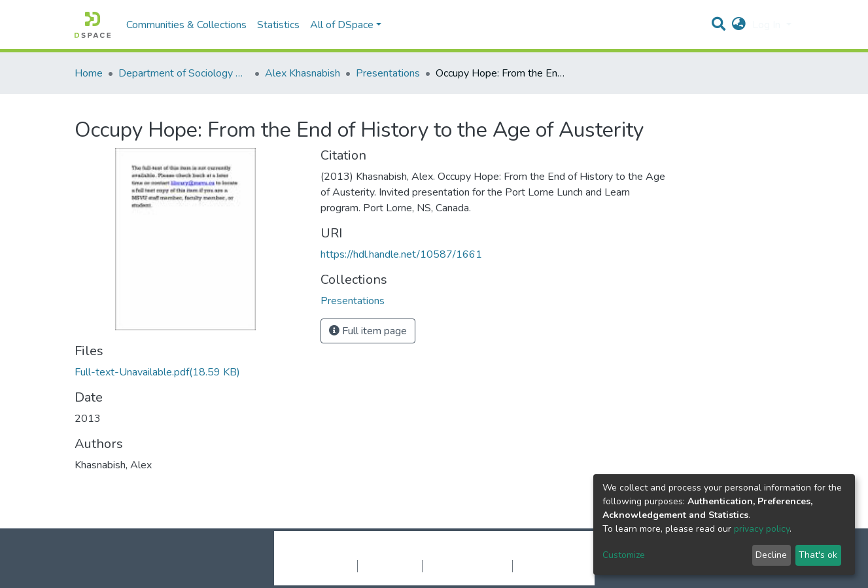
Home (89, 73)
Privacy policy (390, 566)
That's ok (818, 555)
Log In (768, 25)
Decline (771, 555)
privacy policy (762, 529)
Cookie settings (322, 566)
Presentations (388, 73)
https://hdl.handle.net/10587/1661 (401, 254)
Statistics (278, 25)
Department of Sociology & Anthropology (184, 73)
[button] (739, 25)
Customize (624, 555)
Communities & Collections (186, 25)
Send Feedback (547, 566)
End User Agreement (467, 566)
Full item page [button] (368, 331)
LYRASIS (533, 552)
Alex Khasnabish (303, 73)
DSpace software (355, 552)
